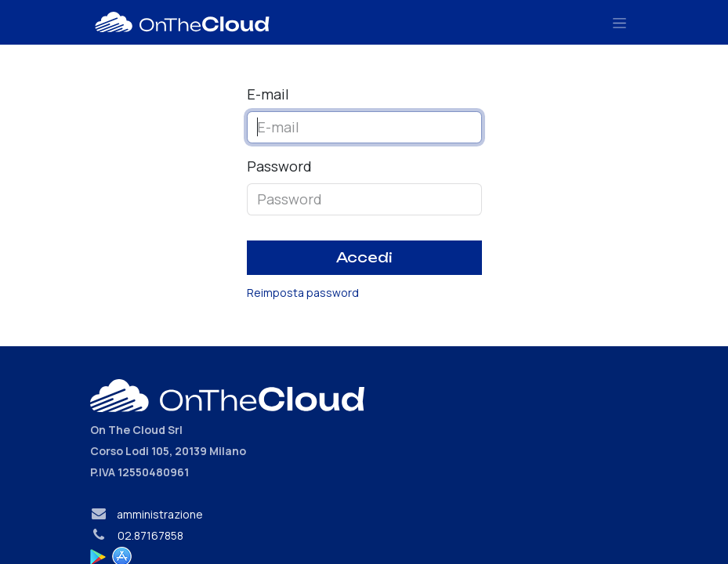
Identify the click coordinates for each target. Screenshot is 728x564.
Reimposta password (303, 293)
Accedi (364, 257)
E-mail (268, 94)
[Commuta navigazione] (619, 22)
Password (279, 166)
